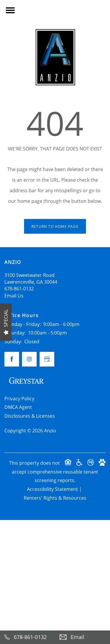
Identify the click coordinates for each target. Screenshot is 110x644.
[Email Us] (83, 637)
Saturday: (15, 333)
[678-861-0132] (28, 637)
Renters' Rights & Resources (55, 498)
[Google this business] (47, 359)
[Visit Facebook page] (12, 359)
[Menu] (10, 10)
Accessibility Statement (53, 489)
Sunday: (13, 342)
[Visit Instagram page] (29, 359)
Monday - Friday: (23, 324)
